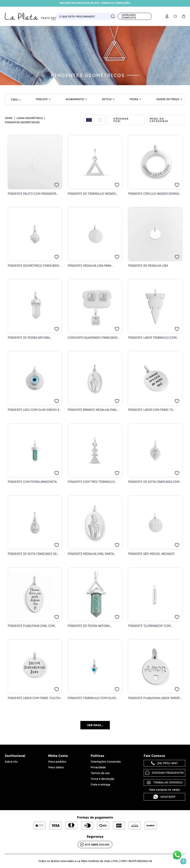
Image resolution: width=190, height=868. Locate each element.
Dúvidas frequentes (164, 773)
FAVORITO (57, 185)
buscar (113, 16)
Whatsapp (164, 797)
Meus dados (56, 767)
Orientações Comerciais (106, 762)
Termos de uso (100, 773)
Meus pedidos (57, 762)
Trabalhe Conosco (165, 782)
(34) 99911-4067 (164, 763)
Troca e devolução (103, 779)
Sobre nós (11, 762)
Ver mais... (95, 725)
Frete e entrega (100, 785)
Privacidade (98, 767)
